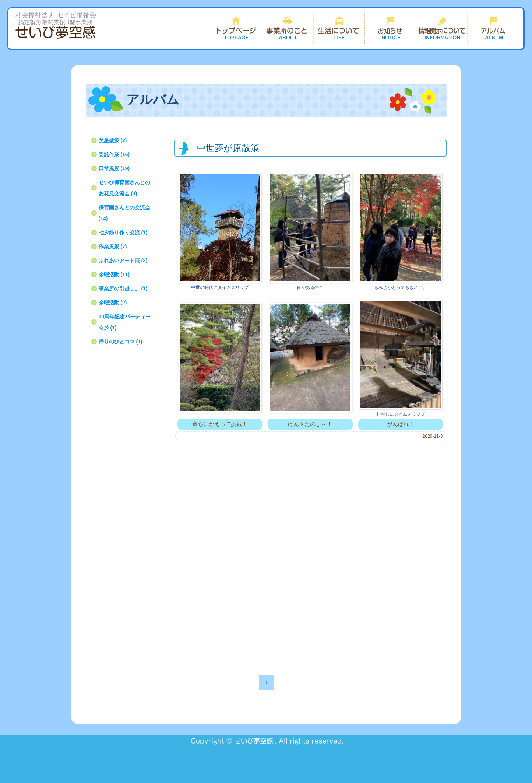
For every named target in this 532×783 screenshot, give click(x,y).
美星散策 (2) (113, 140)
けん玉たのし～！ (310, 424)
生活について (339, 28)
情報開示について (442, 28)
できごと (494, 28)
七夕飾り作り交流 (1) (123, 233)
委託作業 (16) (114, 154)
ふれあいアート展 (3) (123, 261)
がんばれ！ (401, 424)
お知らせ (391, 28)
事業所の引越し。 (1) (123, 289)
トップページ (236, 28)
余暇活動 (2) (113, 303)
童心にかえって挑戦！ (220, 424)
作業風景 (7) (113, 247)
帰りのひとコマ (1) (121, 342)
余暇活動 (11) (114, 275)
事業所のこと (288, 28)
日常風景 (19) (114, 168)
